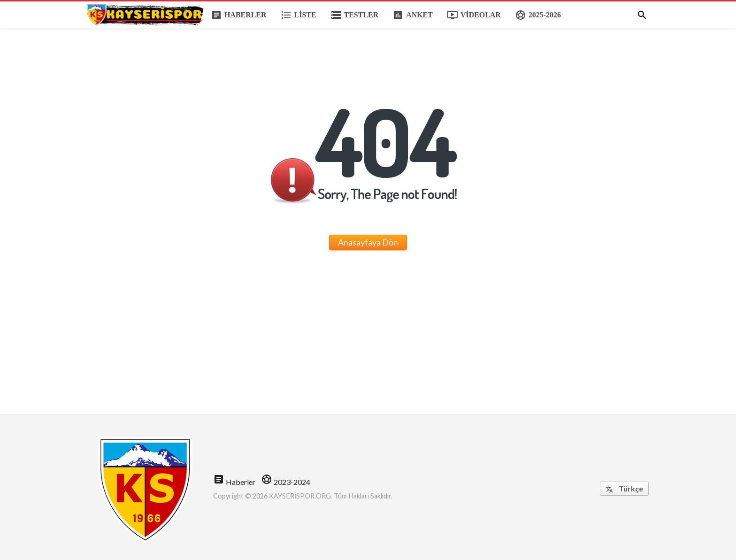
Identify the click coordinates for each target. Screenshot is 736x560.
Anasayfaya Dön (368, 242)
